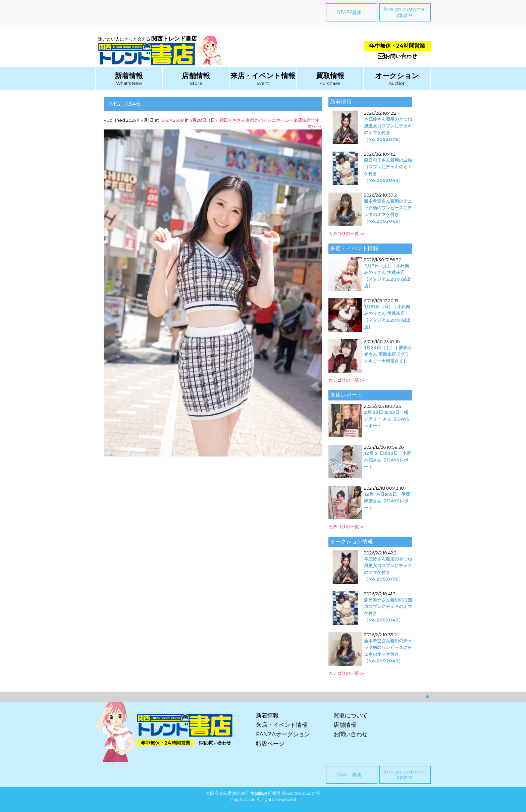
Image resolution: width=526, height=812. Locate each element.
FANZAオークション (283, 734)
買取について (351, 715)
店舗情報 (196, 76)
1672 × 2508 (172, 120)
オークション (397, 76)
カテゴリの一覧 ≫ (346, 233)
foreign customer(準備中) (405, 12)
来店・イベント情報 (263, 76)
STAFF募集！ (352, 12)
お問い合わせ (397, 56)
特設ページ (270, 744)
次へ (315, 126)
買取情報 (330, 76)
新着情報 (129, 76)
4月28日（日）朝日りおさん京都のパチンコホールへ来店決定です (255, 120)
